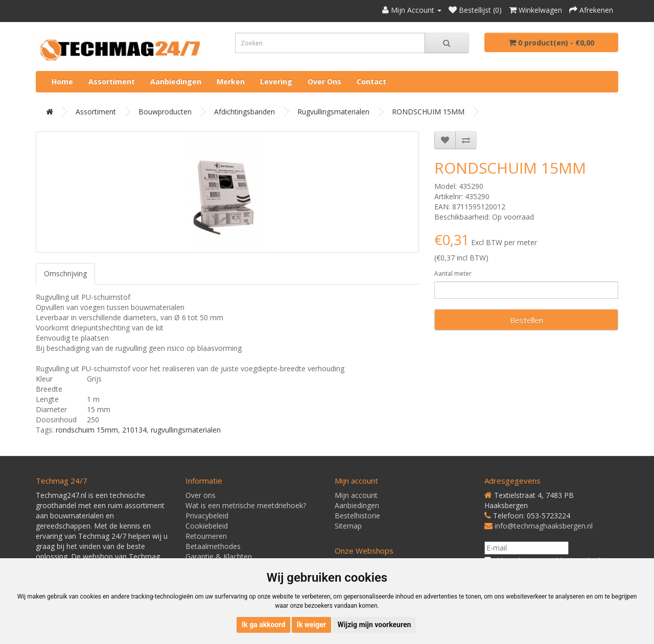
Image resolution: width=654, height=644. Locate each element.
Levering (276, 81)
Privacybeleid (207, 516)
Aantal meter (453, 273)
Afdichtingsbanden (244, 112)
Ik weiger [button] (311, 625)
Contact (371, 81)
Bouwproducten (165, 112)
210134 (134, 430)
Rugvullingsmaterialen (333, 112)
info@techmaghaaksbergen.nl (544, 526)
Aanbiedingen (176, 81)
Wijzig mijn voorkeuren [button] (375, 625)
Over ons (324, 81)
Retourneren (206, 536)
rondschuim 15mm (87, 430)
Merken (231, 81)
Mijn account (356, 495)
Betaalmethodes (213, 546)
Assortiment (112, 81)
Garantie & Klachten (219, 556)
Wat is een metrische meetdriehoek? (246, 505)
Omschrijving (65, 273)
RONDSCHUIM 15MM (428, 112)
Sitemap (348, 526)
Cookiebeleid (207, 526)
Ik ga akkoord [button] (263, 625)
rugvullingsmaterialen (186, 430)
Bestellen (527, 320)
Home (62, 81)
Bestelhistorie (357, 516)
